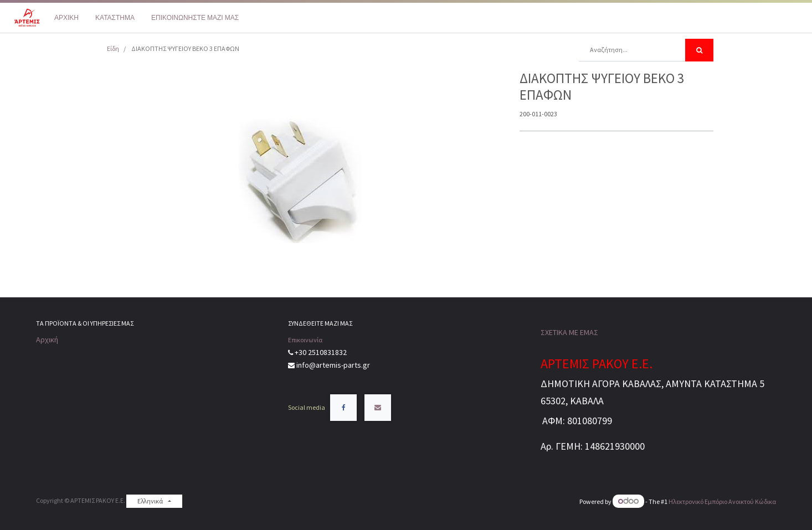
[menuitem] (66, 18)
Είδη (113, 48)
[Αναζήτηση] (699, 50)
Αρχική (47, 339)
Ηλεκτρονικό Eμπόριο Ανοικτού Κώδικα (722, 501)
